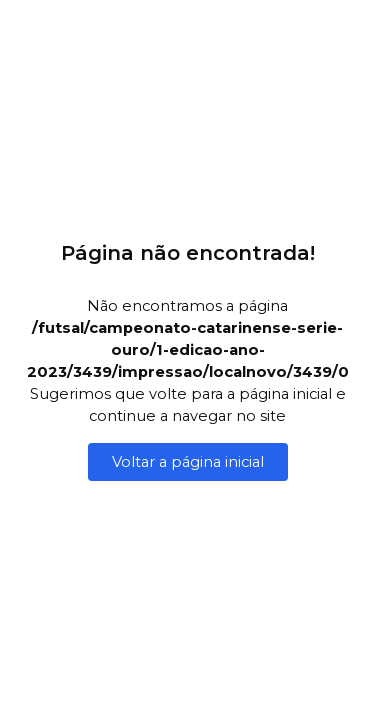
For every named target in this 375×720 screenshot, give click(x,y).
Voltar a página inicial (188, 462)
